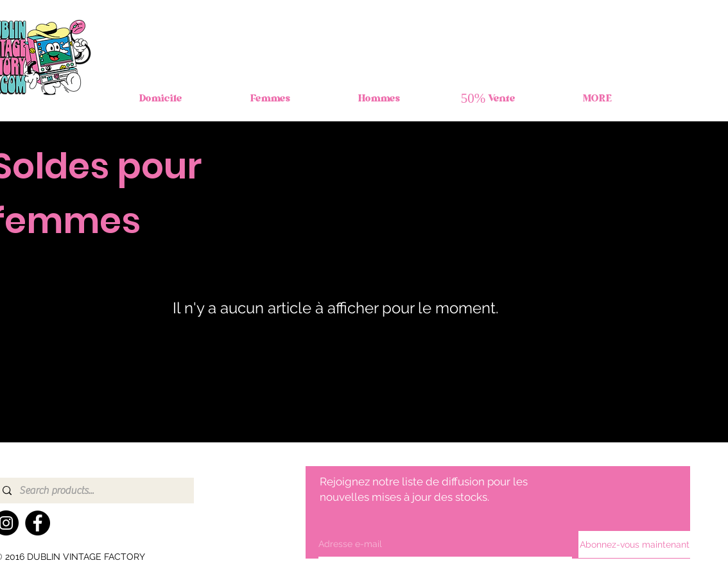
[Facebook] (38, 523)
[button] (270, 100)
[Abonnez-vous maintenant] (635, 544)
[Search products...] (93, 491)
